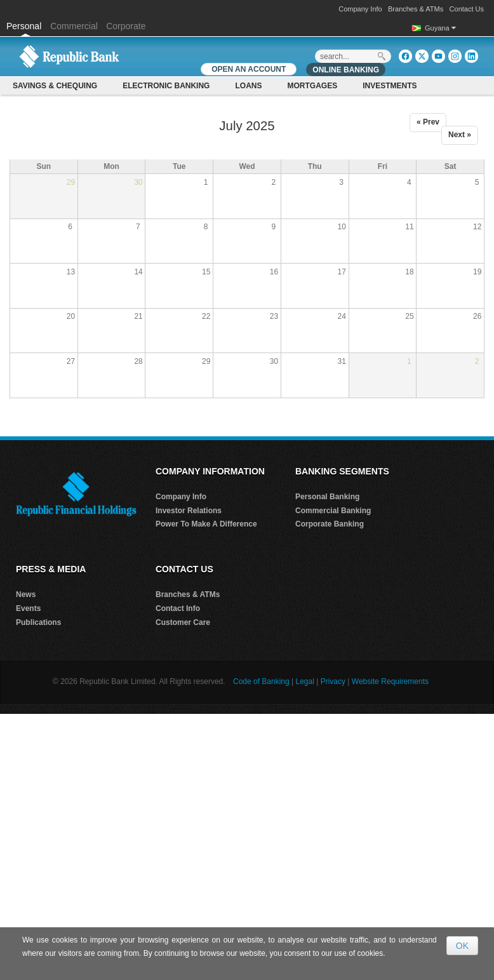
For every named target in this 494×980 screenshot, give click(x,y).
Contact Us (467, 9)
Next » (460, 135)
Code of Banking (261, 681)
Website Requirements (390, 681)
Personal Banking (327, 497)
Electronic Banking (166, 86)
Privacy (333, 681)
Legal (305, 681)
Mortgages (312, 86)
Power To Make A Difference (206, 524)
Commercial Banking (333, 511)
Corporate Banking (330, 524)
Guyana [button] (440, 28)
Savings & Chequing (55, 86)
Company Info (360, 9)
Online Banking (346, 70)
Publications (38, 622)
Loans (248, 86)
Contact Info (178, 608)
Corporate (126, 26)
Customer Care (183, 622)
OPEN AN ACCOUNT (249, 69)
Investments (390, 86)
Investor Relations (189, 511)
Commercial (74, 26)
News (26, 594)
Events (28, 608)
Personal (25, 26)
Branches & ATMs (416, 9)
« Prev (428, 122)
